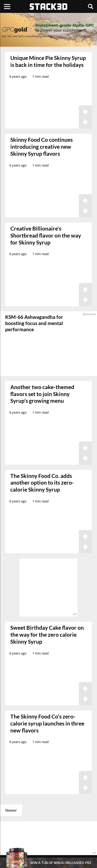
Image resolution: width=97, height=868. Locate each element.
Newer (11, 810)
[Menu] (7, 6)
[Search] (91, 6)
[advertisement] (48, 30)
